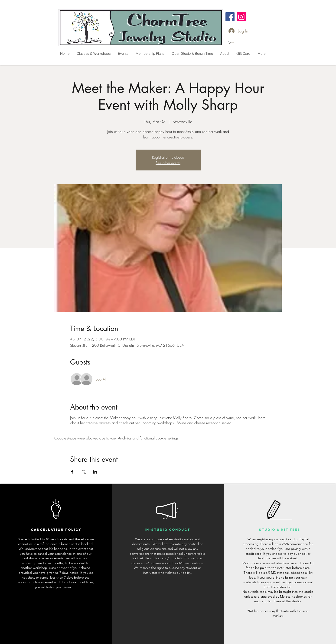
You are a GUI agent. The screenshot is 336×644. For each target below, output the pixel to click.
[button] (233, 43)
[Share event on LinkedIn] (95, 472)
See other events (168, 163)
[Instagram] (241, 17)
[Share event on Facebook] (72, 472)
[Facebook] (230, 17)
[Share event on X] (84, 472)
